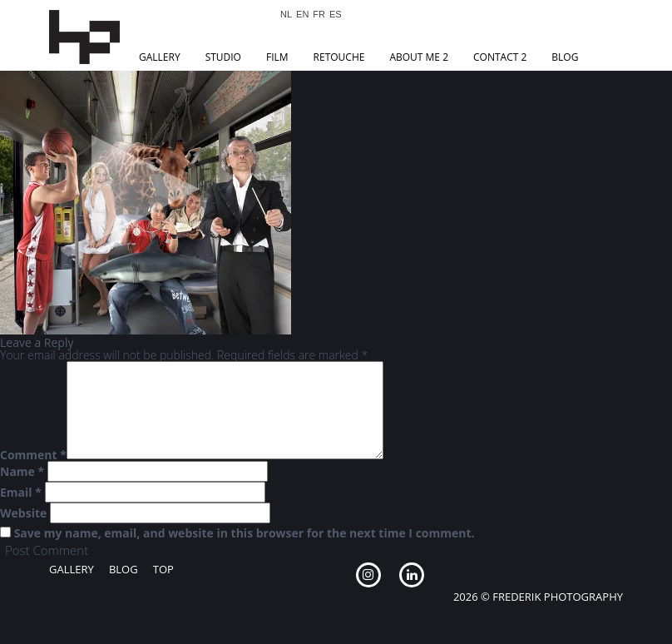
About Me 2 (419, 57)
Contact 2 (500, 57)
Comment (33, 455)
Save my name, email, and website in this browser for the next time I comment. (245, 533)
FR (319, 15)
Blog (565, 57)
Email (21, 493)
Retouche (339, 57)
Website (23, 513)
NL (286, 15)
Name (22, 472)
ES (336, 15)
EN (302, 15)
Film (277, 57)
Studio (223, 57)
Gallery (160, 57)
